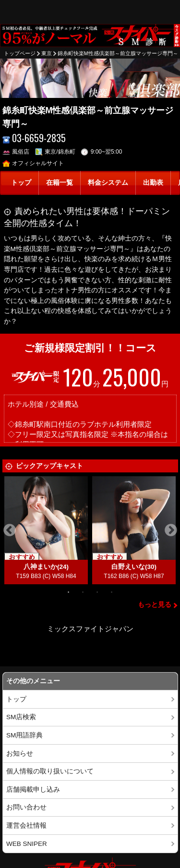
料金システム (108, 183)
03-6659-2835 (34, 138)
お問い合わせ (26, 807)
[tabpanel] (46, 530)
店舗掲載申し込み (33, 790)
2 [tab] (83, 591)
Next (171, 530)
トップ (21, 183)
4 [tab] (112, 591)
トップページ (20, 53)
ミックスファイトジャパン (90, 629)
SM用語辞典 (24, 735)
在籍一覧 (60, 183)
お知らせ (20, 753)
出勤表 (153, 183)
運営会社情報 (26, 826)
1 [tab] (69, 591)
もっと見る (155, 605)
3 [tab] (97, 591)
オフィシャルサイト (33, 163)
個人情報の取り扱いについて (50, 771)
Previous (10, 530)
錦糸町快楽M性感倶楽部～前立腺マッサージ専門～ (118, 53)
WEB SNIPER (27, 844)
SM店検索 (21, 717)
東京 (47, 53)
